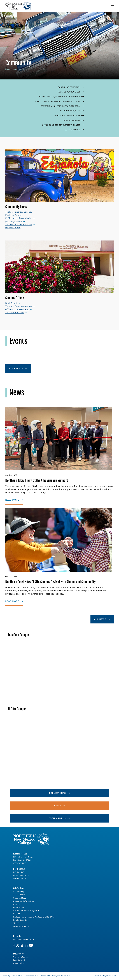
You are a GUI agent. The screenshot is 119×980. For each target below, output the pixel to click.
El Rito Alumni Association (19, 218)
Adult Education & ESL (71, 92)
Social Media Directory (23, 939)
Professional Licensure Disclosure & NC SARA (34, 917)
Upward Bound (13, 228)
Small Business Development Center (63, 125)
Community (18, 963)
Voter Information (21, 926)
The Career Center (15, 313)
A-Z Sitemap (19, 892)
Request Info (58, 793)
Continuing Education (71, 87)
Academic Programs (72, 111)
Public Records (20, 920)
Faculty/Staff (19, 960)
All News (100, 619)
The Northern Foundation (18, 225)
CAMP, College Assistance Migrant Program (60, 101)
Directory (17, 904)
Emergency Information (61, 976)
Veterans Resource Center (19, 306)
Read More (12, 500)
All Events (16, 369)
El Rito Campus (74, 130)
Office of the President (17, 309)
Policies (17, 914)
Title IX (16, 923)
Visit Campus (58, 818)
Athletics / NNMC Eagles (69, 116)
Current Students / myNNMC (26, 911)
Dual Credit (11, 303)
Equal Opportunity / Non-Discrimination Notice (21, 976)
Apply (58, 806)
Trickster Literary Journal (18, 212)
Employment (19, 907)
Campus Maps (20, 898)
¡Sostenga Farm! (14, 221)
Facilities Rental (13, 215)
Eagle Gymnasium (73, 120)
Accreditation (19, 895)
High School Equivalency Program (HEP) (61, 97)
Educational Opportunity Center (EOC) (62, 106)
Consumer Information (24, 901)
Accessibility (46, 976)
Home (8, 69)
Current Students (21, 957)
